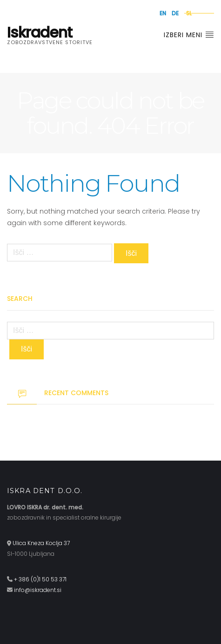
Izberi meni (189, 35)
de (175, 13)
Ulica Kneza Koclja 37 (41, 543)
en (163, 13)
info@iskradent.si (38, 590)
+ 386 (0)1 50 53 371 (40, 579)
